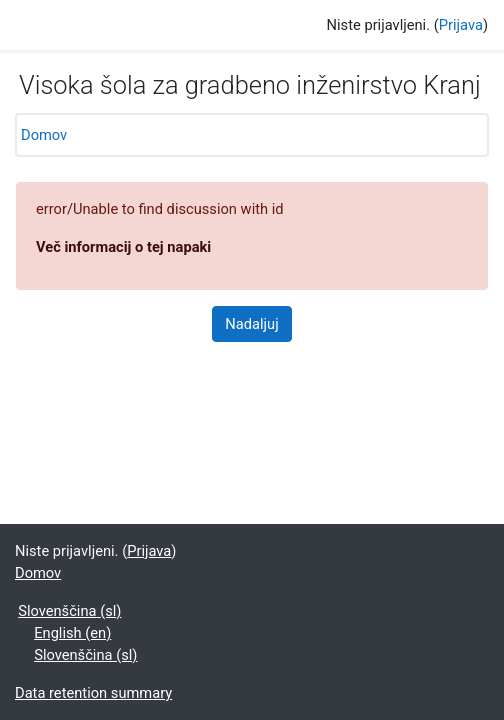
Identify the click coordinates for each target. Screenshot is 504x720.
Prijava (461, 25)
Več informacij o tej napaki (123, 247)
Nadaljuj (251, 324)
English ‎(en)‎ (72, 633)
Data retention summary (93, 693)
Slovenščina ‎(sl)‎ (69, 611)
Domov (44, 135)
